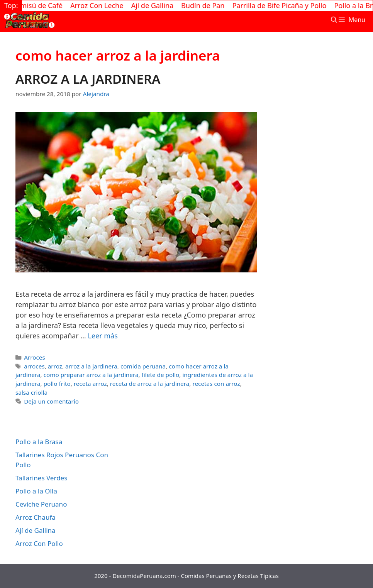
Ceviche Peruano (41, 504)
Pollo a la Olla (36, 491)
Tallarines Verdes (41, 478)
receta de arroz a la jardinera (150, 384)
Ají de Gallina (156, 5)
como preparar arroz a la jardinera (91, 375)
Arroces (35, 357)
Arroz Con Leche (100, 5)
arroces (34, 366)
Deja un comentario (51, 401)
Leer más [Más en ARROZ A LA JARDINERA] (103, 336)
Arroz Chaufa (36, 517)
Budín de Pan (206, 5)
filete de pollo (161, 375)
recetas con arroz (216, 384)
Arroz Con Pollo (39, 543)
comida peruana (143, 366)
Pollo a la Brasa (39, 442)
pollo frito (57, 384)
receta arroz (90, 384)
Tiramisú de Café (38, 5)
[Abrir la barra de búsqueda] (334, 20)
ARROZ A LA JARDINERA (88, 79)
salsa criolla (31, 392)
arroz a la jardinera (91, 366)
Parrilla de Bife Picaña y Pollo (283, 5)
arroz (55, 366)
